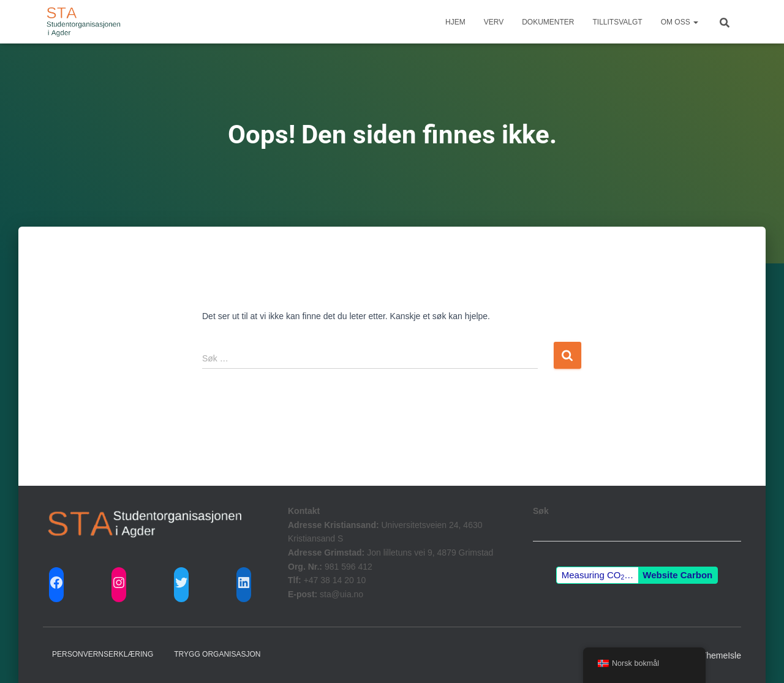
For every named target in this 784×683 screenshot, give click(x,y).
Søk (541, 511)
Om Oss (680, 22)
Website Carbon (677, 575)
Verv (494, 22)
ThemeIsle (721, 655)
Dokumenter (548, 22)
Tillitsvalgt (618, 22)
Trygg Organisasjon (217, 654)
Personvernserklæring (103, 654)
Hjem (455, 22)
